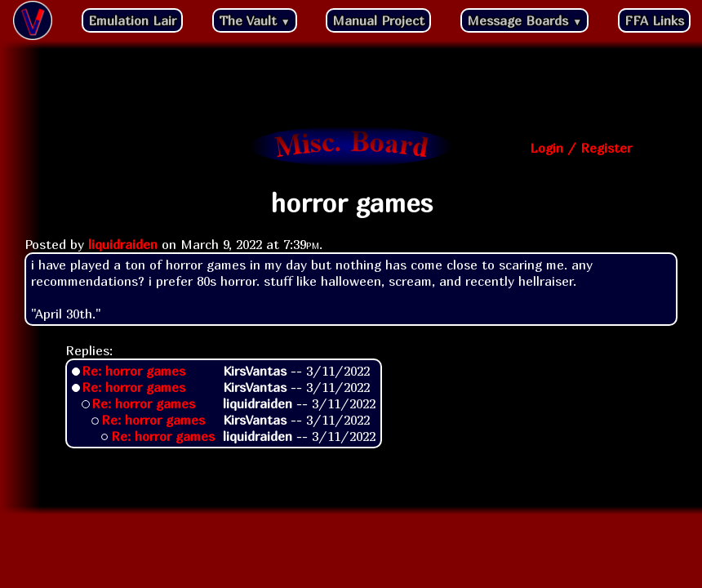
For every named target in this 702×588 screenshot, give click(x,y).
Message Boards (524, 20)
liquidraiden (123, 244)
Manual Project (378, 20)
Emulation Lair (132, 20)
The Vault (255, 20)
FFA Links (654, 20)
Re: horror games (133, 371)
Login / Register (581, 148)
